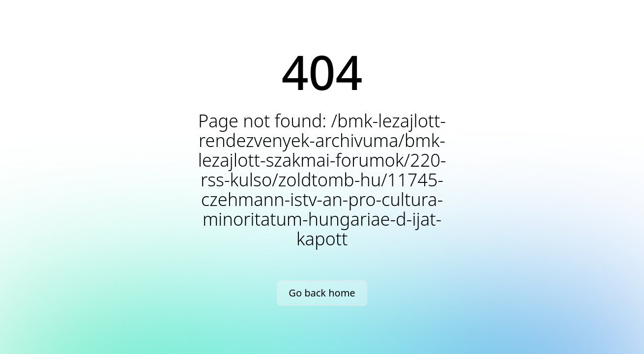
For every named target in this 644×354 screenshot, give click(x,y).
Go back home (322, 293)
